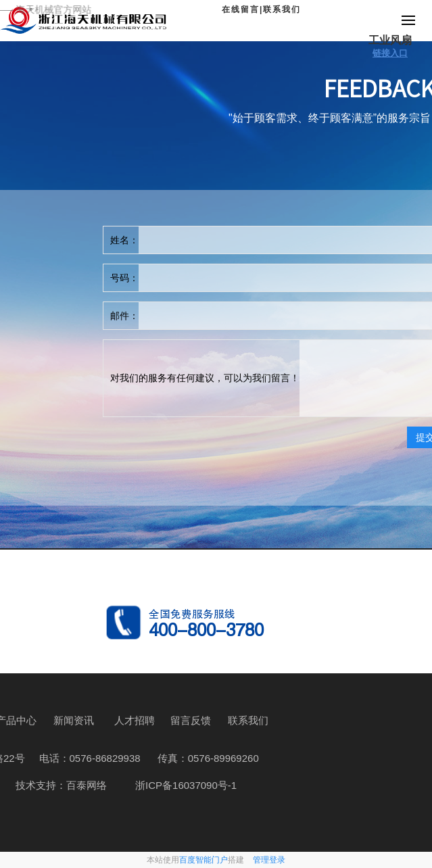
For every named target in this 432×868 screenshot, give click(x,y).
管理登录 (269, 860)
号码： (124, 278)
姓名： (124, 240)
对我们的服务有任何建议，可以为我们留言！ (205, 378)
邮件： (124, 316)
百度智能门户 (203, 860)
